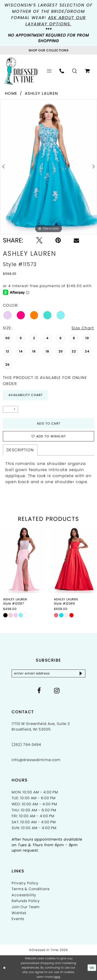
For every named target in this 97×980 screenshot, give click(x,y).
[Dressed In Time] (21, 71)
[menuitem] (49, 71)
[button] (49, 71)
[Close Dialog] (4, 968)
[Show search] (75, 71)
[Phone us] (62, 71)
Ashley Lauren (41, 93)
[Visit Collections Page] (48, 50)
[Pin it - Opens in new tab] (58, 240)
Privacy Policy (25, 883)
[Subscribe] (81, 673)
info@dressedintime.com (36, 760)
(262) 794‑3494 (26, 745)
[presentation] (23, 559)
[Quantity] (11, 409)
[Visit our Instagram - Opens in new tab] (57, 691)
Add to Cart (49, 423)
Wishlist (19, 913)
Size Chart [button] (83, 328)
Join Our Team (26, 907)
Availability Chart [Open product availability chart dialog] (26, 395)
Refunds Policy (26, 901)
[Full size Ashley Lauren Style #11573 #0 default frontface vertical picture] (48, 167)
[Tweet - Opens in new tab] (39, 240)
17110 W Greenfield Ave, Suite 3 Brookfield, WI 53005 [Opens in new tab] (41, 726)
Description (20, 450)
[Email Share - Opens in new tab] (76, 240)
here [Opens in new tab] (57, 977)
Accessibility (24, 895)
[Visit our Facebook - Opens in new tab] (39, 691)
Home (11, 93)
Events (18, 919)
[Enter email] (48, 673)
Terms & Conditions (31, 889)
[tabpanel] (48, 167)
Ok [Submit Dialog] (92, 968)
